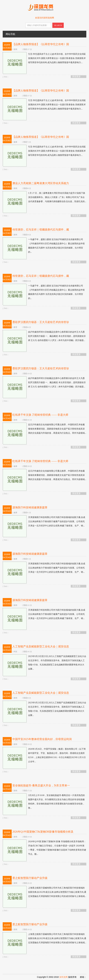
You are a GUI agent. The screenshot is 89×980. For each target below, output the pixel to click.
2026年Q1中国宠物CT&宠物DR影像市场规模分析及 (43, 832)
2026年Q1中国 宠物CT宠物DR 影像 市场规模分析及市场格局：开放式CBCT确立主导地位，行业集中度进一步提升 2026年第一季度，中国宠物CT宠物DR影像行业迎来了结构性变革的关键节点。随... (44, 848)
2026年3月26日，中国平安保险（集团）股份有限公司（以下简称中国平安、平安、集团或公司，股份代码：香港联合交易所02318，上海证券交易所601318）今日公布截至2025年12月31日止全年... (44, 755)
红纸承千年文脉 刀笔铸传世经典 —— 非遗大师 (40, 415)
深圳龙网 (63, 977)
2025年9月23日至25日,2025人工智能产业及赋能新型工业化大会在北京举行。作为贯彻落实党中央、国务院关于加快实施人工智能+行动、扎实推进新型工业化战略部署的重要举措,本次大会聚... (44, 663)
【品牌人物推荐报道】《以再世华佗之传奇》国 (41, 44)
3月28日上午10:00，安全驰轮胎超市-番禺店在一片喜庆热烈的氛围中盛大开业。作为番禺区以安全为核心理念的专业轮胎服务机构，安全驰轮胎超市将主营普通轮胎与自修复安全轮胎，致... (44, 802)
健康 (15, 142)
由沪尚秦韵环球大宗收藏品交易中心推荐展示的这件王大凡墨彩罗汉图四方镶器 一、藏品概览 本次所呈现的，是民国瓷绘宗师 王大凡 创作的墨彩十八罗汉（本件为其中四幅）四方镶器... (44, 336)
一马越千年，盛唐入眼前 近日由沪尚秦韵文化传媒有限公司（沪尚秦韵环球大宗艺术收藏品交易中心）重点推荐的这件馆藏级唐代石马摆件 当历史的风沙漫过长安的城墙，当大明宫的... (44, 246)
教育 (15, 327)
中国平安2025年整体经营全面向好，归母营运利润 (42, 739)
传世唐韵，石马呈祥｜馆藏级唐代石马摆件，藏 (41, 230)
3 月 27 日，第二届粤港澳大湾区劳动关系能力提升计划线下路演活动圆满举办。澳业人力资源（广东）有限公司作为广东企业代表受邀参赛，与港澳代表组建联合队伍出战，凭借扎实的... (44, 197)
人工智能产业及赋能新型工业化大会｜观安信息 (41, 646)
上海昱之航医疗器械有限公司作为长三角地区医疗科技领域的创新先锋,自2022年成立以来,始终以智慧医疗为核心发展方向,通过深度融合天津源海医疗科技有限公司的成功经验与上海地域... (44, 892)
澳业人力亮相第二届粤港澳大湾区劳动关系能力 (41, 183)
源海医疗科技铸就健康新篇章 (30, 507)
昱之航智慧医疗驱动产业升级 (30, 878)
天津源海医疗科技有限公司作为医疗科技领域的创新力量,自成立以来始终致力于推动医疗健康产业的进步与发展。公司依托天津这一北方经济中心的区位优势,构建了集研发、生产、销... (44, 522)
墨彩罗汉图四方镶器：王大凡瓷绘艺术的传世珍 (41, 322)
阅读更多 (76, 77)
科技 (15, 652)
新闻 (15, 49)
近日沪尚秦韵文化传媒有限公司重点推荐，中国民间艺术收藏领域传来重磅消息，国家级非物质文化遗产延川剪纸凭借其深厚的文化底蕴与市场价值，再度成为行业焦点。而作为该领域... (44, 429)
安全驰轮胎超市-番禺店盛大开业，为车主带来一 (41, 785)
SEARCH (58, 25)
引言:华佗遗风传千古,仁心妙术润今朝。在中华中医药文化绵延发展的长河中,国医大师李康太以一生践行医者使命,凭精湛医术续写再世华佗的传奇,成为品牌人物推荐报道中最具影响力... (44, 58)
